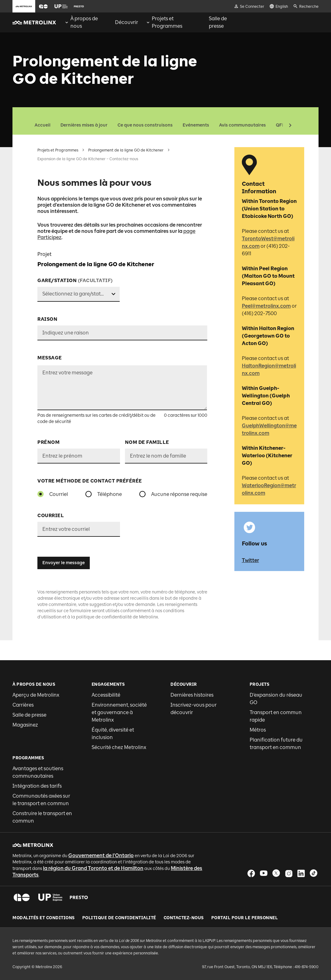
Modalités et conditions (44, 918)
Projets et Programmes (58, 150)
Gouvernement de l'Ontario (101, 855)
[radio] (41, 494)
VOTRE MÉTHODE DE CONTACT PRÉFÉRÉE (90, 481)
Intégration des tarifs (37, 786)
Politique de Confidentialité (119, 918)
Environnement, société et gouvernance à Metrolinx (119, 712)
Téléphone (110, 494)
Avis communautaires (242, 125)
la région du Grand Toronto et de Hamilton (93, 868)
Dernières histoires (192, 695)
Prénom (48, 442)
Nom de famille (147, 442)
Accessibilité (106, 695)
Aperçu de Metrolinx (36, 695)
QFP (280, 125)
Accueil (43, 125)
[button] (43, 6)
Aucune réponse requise (179, 494)
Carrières (23, 705)
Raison (47, 319)
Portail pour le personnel (245, 918)
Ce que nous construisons (145, 125)
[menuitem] (86, 22)
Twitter (250, 560)
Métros (258, 730)
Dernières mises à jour (84, 125)
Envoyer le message (64, 563)
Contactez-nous (184, 918)
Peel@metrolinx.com (266, 306)
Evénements (196, 125)
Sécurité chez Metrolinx (119, 747)
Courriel (59, 494)
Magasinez (25, 725)
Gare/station (75, 281)
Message (50, 358)
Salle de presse (29, 715)
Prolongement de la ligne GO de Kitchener (126, 150)
